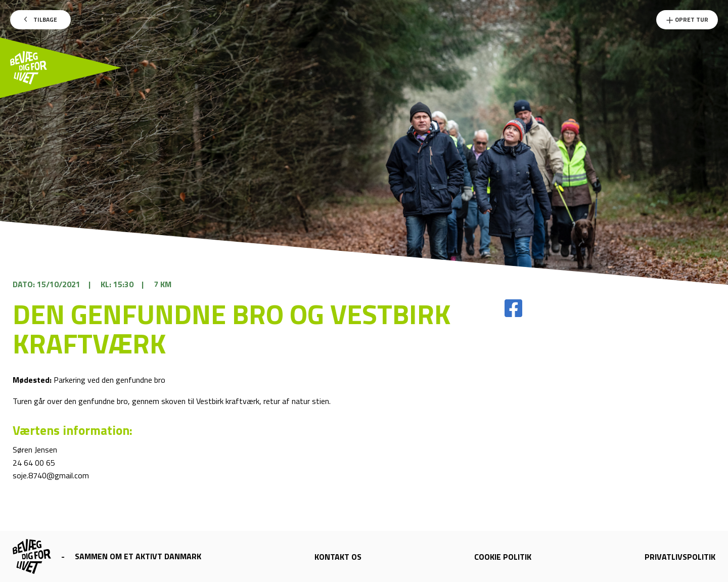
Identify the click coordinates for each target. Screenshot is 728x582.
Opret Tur (687, 19)
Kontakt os (338, 557)
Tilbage (41, 19)
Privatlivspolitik (680, 557)
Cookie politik (503, 557)
